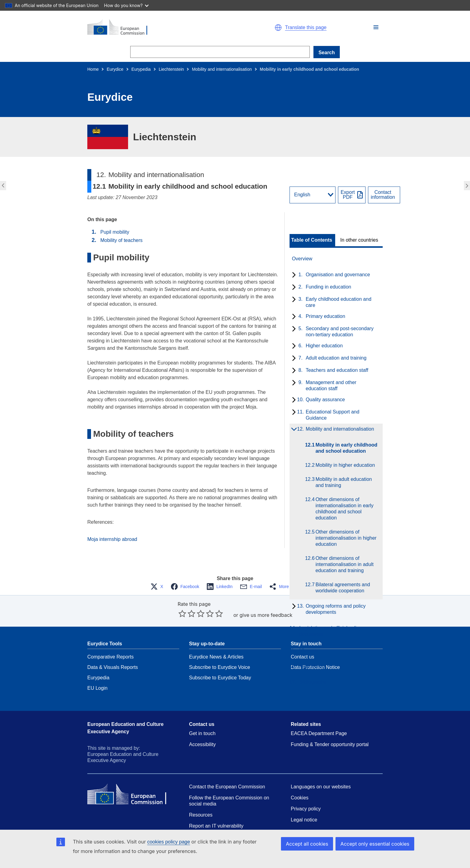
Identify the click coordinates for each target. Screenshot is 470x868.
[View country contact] (384, 195)
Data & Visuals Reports (113, 667)
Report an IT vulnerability (216, 826)
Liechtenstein (171, 69)
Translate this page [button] (306, 28)
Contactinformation (383, 195)
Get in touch (202, 733)
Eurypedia (141, 69)
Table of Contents (312, 240)
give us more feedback (266, 615)
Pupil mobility (115, 232)
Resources (201, 815)
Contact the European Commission (227, 787)
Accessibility (202, 744)
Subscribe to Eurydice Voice (220, 667)
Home (93, 69)
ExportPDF (348, 195)
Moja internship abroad (112, 539)
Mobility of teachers (121, 240)
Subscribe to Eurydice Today (220, 678)
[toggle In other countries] (360, 240)
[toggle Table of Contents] (312, 240)
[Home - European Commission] (158, 28)
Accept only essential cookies (375, 844)
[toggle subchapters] (293, 275)
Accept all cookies (307, 844)
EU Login (97, 688)
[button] (376, 27)
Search (326, 53)
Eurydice (115, 69)
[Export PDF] (352, 195)
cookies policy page (169, 842)
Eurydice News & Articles (216, 657)
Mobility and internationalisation (222, 69)
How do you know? (127, 5)
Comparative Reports (110, 657)
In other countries (359, 240)
